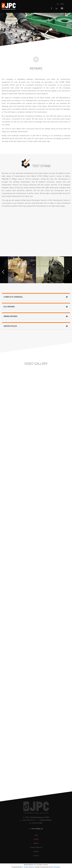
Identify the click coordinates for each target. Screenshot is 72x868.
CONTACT (36, 856)
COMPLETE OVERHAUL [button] (35, 297)
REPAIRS (36, 839)
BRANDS (36, 843)
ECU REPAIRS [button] (35, 307)
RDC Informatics (55, 867)
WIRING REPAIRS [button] (35, 316)
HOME (36, 835)
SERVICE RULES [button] (35, 326)
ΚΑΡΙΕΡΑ (36, 852)
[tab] (36, 297)
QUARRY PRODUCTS (36, 847)
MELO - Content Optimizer (27, 867)
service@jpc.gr (37, 829)
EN (62, 4)
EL (58, 4)
